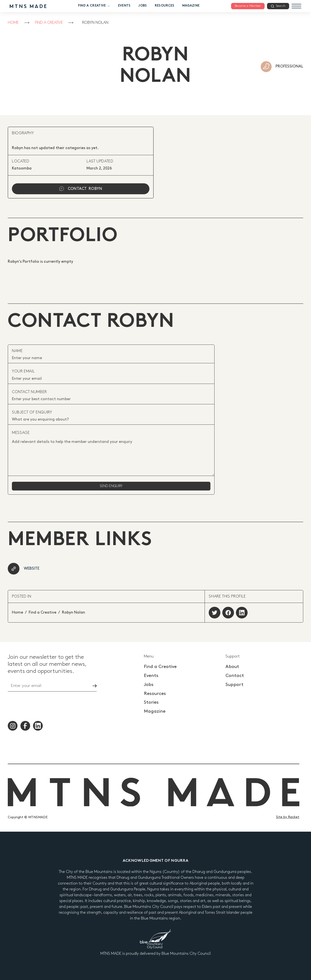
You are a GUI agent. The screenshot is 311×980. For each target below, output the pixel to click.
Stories (151, 702)
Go (90, 686)
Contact (235, 676)
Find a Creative (94, 6)
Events (124, 6)
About (232, 667)
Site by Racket (288, 817)
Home (13, 23)
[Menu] (296, 6)
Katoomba (22, 168)
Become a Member (248, 6)
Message (21, 433)
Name (17, 351)
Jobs (143, 6)
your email (23, 371)
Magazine (191, 6)
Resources (165, 6)
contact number (29, 392)
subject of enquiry (32, 412)
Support (234, 685)
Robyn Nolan (95, 23)
